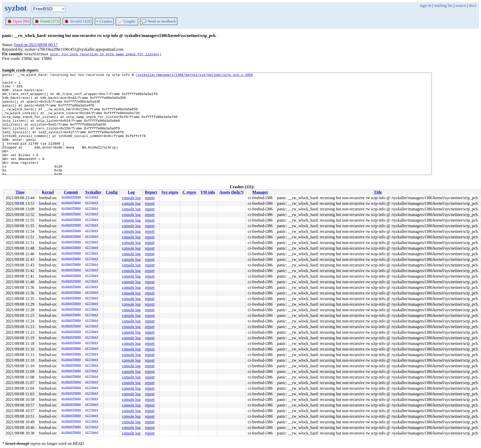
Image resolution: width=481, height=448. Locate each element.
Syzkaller (93, 192)
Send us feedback (159, 21)
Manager (260, 192)
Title (378, 192)
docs (473, 5)
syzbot (16, 8)
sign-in (425, 5)
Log (131, 192)
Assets (225, 192)
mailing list (443, 5)
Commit (71, 192)
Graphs (127, 21)
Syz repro (170, 192)
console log (131, 198)
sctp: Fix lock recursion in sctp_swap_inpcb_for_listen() (106, 54)
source (461, 5)
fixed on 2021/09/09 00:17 (36, 45)
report (150, 198)
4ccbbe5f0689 (71, 197)
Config (112, 192)
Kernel (48, 192)
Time (20, 192)
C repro (189, 192)
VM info (208, 192)
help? (237, 192)
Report (151, 192)
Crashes (104, 21)
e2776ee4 (92, 197)
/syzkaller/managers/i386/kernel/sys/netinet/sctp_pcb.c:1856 (194, 75)
